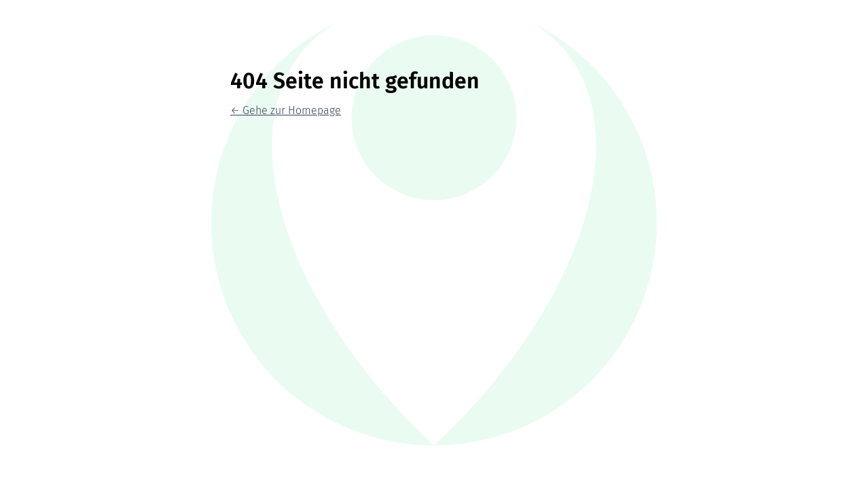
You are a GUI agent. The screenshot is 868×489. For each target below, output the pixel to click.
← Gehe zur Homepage (286, 110)
